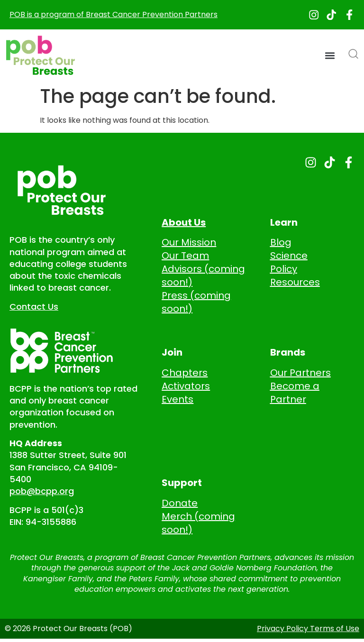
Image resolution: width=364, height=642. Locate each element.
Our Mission (189, 244)
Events (177, 400)
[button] (330, 57)
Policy (284, 270)
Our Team (185, 257)
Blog (281, 244)
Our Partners (300, 374)
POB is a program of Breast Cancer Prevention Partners (114, 15)
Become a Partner (295, 394)
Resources (295, 284)
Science (289, 257)
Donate (180, 504)
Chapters (185, 374)
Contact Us (34, 307)
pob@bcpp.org (42, 492)
